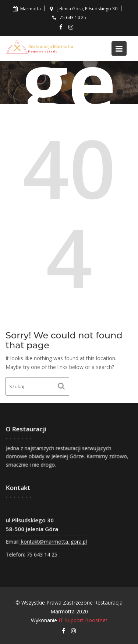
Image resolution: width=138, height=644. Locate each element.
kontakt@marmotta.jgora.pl (53, 541)
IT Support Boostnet (83, 620)
